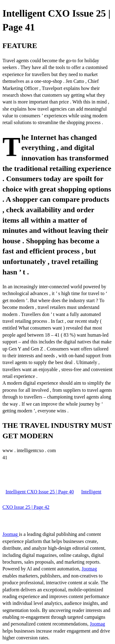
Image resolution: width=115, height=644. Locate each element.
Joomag (11, 534)
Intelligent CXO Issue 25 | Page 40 (40, 492)
